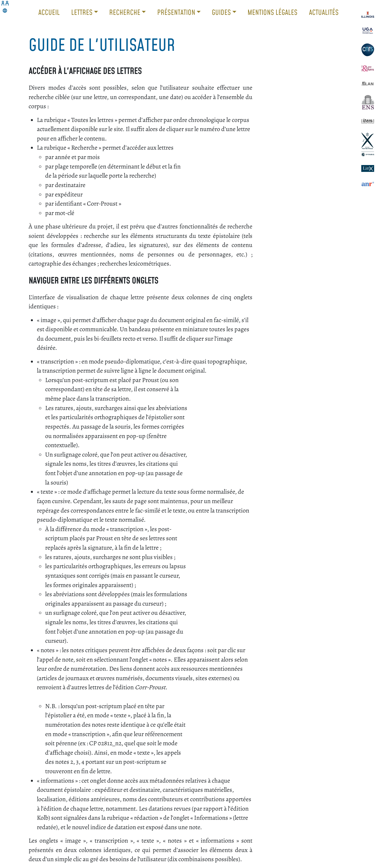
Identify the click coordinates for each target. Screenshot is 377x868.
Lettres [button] (83, 12)
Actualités (324, 12)
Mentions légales (273, 12)
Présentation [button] (177, 12)
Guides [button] (222, 12)
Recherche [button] (125, 12)
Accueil (49, 12)
